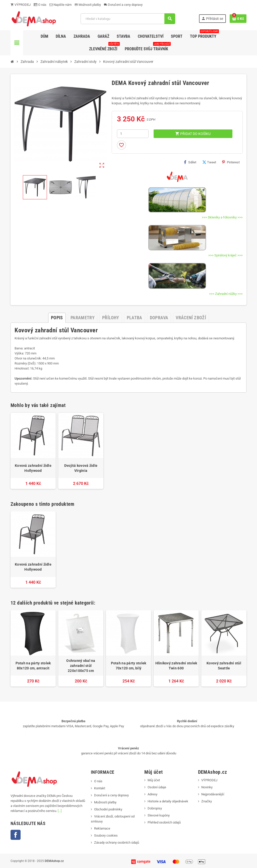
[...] (60, 811)
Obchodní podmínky (108, 809)
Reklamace (102, 828)
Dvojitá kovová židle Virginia (81, 468)
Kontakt (100, 788)
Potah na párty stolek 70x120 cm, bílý (129, 666)
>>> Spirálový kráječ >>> (226, 255)
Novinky (207, 787)
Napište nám (60, 5)
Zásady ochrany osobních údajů (117, 842)
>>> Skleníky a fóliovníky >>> (222, 217)
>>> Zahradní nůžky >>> (226, 294)
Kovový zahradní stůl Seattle (224, 666)
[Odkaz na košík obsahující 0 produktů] (238, 19)
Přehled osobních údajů (164, 822)
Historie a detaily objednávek (168, 801)
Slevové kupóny (159, 815)
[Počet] (133, 134)
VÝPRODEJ (21, 5)
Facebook (16, 835)
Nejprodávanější (213, 794)
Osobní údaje (157, 787)
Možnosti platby (88, 5)
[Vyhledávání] (128, 19)
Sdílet (190, 162)
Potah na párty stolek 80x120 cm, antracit (33, 666)
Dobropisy (155, 808)
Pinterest (231, 162)
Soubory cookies (106, 835)
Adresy (152, 794)
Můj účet (154, 780)
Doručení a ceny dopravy (123, 5)
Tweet (209, 162)
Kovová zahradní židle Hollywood (33, 468)
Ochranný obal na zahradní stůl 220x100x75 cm (81, 666)
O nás (40, 5)
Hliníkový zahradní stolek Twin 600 (176, 666)
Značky (207, 801)
